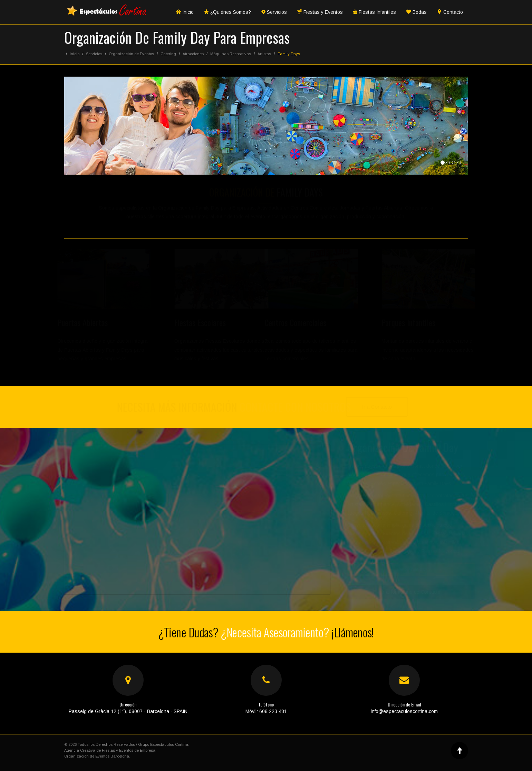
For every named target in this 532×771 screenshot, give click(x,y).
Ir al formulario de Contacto (407, 592)
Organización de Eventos (131, 54)
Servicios (274, 12)
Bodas (417, 12)
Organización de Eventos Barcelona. (97, 756)
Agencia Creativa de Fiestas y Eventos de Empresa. (110, 750)
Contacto (450, 12)
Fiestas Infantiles (375, 12)
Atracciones (193, 54)
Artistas (264, 54)
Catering (168, 54)
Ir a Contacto (381, 407)
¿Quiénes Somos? (228, 12)
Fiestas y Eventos (320, 12)
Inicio (185, 12)
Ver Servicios (407, 569)
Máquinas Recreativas (231, 54)
